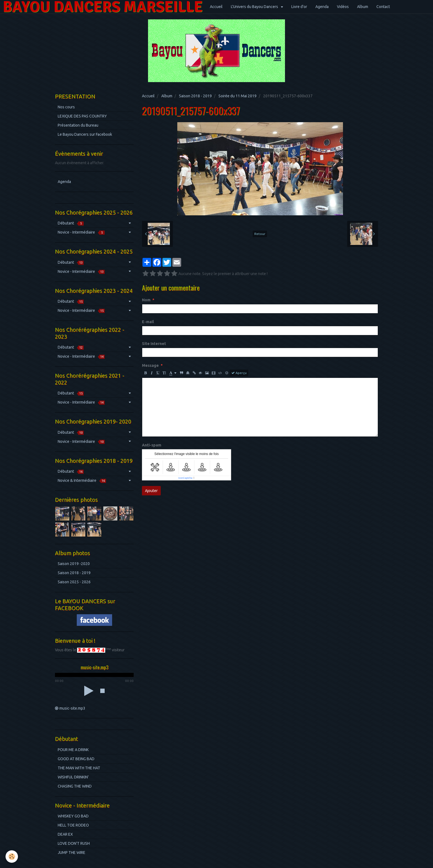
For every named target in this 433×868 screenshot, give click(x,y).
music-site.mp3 (72, 708)
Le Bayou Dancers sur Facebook (85, 134)
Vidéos (343, 7)
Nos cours (66, 107)
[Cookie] (12, 857)
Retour (260, 234)
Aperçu (239, 373)
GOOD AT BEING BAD (76, 759)
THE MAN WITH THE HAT (79, 768)
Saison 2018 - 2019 (195, 96)
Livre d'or (299, 7)
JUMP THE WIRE (72, 853)
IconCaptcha (185, 478)
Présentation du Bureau (78, 125)
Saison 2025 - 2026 (74, 582)
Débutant (71, 223)
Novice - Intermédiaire (81, 232)
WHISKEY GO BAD (73, 816)
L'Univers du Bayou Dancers (255, 7)
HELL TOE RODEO (73, 825)
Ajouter (151, 491)
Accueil (216, 7)
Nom (146, 300)
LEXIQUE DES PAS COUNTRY (82, 116)
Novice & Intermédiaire (82, 481)
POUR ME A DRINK (73, 750)
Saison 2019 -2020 (74, 564)
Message (150, 365)
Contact (383, 7)
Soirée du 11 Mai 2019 (237, 96)
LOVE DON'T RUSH (74, 843)
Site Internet (154, 344)
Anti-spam (152, 445)
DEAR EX (65, 834)
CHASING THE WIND (75, 786)
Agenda (322, 7)
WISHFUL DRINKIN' (73, 777)
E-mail (148, 322)
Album (363, 7)
